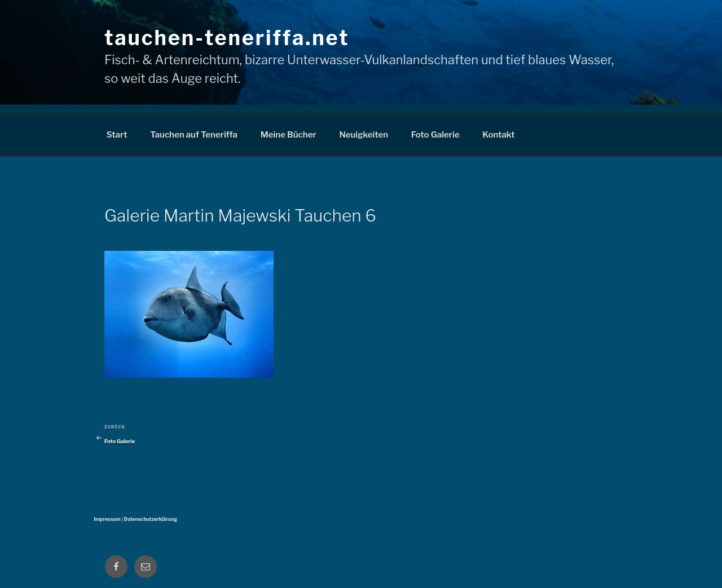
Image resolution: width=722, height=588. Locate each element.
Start (117, 135)
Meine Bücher (289, 135)
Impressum (107, 519)
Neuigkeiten (364, 135)
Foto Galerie (435, 135)
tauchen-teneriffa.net (227, 38)
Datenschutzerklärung (151, 519)
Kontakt (498, 135)
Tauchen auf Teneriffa (194, 135)
